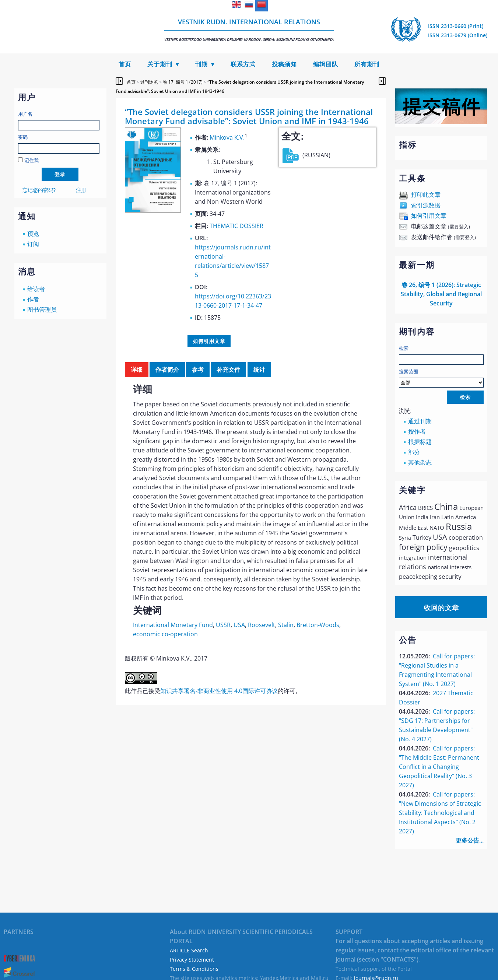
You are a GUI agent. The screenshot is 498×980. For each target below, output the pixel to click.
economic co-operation (165, 634)
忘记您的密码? (39, 190)
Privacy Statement (192, 960)
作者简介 (167, 370)
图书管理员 (42, 309)
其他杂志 (420, 462)
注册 (81, 190)
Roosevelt (262, 625)
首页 (125, 64)
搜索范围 (441, 378)
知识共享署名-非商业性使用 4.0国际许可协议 (219, 691)
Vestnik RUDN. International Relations (249, 30)
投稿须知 (284, 64)
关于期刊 (160, 64)
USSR (223, 625)
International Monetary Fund (173, 625)
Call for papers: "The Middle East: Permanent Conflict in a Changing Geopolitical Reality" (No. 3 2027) (439, 767)
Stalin (286, 625)
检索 (404, 348)
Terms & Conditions (194, 969)
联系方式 (243, 64)
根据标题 (420, 442)
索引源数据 (426, 205)
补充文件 (228, 370)
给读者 (36, 289)
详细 (137, 370)
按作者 (417, 431)
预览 (33, 234)
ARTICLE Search (189, 950)
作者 (33, 299)
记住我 (31, 160)
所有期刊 (367, 64)
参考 (198, 370)
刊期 (201, 64)
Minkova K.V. (227, 137)
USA (239, 625)
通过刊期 (420, 421)
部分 (414, 452)
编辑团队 (326, 64)
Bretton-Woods (318, 625)
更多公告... (470, 840)
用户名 (25, 114)
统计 (259, 370)
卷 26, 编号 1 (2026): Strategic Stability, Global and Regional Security (441, 294)
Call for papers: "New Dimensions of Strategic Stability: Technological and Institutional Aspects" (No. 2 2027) (440, 813)
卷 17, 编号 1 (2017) (183, 82)
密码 (23, 137)
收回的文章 (441, 608)
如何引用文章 (429, 216)
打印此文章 (426, 195)
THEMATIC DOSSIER (236, 226)
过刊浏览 (149, 82)
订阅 (33, 244)
